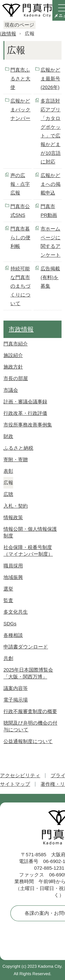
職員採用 (13, 566)
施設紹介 (13, 355)
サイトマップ (15, 784)
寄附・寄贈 (16, 460)
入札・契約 (16, 506)
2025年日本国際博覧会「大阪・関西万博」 (28, 673)
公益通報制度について (28, 741)
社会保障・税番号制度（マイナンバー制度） (28, 551)
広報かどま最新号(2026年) (50, 79)
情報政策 (13, 517)
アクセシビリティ (20, 776)
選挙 (8, 589)
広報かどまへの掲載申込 (51, 184)
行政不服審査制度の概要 (30, 711)
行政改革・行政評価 (25, 413)
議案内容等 (16, 688)
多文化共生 (16, 612)
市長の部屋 (16, 378)
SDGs (10, 624)
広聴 (8, 494)
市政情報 (21, 329)
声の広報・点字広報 (20, 184)
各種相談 (13, 635)
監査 (8, 600)
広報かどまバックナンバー (20, 110)
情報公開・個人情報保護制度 (30, 532)
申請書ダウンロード (26, 647)
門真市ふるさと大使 (20, 79)
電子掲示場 (16, 700)
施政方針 (13, 367)
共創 (8, 658)
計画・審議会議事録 (25, 402)
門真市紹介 (16, 344)
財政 (8, 436)
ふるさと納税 (18, 448)
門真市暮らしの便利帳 (20, 238)
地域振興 (13, 577)
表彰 (8, 471)
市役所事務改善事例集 (28, 425)
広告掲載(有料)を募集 (50, 277)
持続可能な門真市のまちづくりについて (20, 286)
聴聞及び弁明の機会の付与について (30, 726)
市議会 (11, 390)
